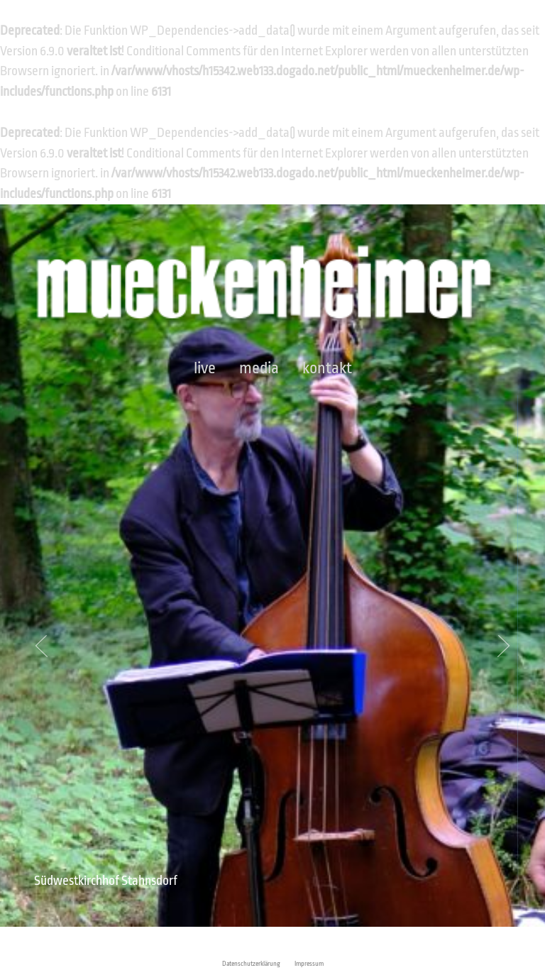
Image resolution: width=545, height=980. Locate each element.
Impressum (309, 964)
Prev (45, 646)
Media (259, 368)
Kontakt (327, 368)
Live (205, 368)
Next (500, 646)
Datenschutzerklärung (251, 964)
